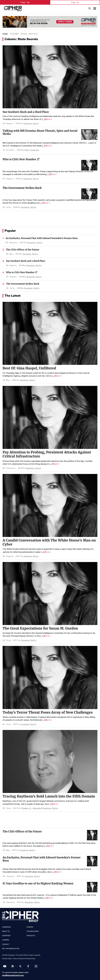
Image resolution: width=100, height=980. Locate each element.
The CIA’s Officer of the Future (23, 250)
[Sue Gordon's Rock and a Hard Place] (50, 77)
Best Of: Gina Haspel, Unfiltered (29, 368)
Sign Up (25, 2)
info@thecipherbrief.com (13, 975)
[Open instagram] (36, 966)
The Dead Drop (33, 931)
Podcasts (31, 936)
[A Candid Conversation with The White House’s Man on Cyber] (50, 505)
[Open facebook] (28, 966)
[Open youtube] (5, 966)
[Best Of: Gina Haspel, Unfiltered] (50, 333)
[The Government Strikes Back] (89, 194)
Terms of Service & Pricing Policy (24, 959)
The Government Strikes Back (22, 188)
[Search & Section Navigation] (95, 9)
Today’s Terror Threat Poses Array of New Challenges (48, 712)
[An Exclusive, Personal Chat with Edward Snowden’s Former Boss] (92, 861)
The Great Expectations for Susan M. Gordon (40, 628)
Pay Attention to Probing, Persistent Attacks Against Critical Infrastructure (47, 454)
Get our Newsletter (11, 949)
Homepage (6, 927)
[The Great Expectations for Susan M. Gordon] (50, 594)
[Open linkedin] (12, 966)
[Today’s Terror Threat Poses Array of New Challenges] (50, 677)
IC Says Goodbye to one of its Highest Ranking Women (38, 883)
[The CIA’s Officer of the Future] (92, 835)
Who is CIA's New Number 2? (21, 159)
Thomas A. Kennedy (31, 808)
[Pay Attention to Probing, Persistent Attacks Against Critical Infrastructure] (50, 417)
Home (5, 34)
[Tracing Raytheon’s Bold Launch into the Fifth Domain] (50, 761)
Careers (6, 940)
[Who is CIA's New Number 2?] (89, 165)
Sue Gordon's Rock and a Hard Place (26, 112)
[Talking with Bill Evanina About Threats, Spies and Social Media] (89, 135)
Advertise (6, 936)
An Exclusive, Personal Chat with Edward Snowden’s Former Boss (42, 238)
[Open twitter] (20, 966)
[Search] (89, 9)
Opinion (30, 927)
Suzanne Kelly (31, 123)
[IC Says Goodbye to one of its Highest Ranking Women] (92, 887)
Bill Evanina (32, 150)
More (48, 119)
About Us (6, 931)
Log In (75, 2)
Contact (6, 944)
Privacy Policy (7, 959)
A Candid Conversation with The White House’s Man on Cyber (49, 542)
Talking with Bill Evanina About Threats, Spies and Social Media (40, 132)
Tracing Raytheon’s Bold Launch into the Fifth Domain (49, 796)
